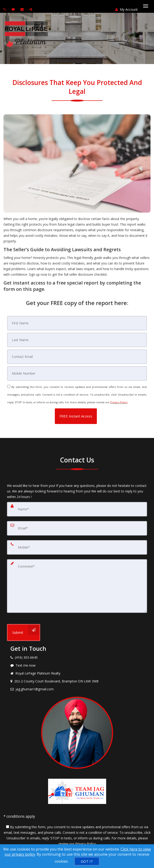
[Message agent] (77, 665)
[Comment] (77, 586)
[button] (76, 416)
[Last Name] (77, 340)
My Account (126, 9)
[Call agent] (5, 9)
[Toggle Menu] (146, 6)
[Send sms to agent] (14, 9)
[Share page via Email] (31, 9)
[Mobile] (77, 373)
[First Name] (77, 323)
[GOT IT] (87, 861)
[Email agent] (23, 9)
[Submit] (24, 632)
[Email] (77, 357)
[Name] (77, 509)
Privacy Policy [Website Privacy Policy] (119, 402)
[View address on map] (77, 681)
